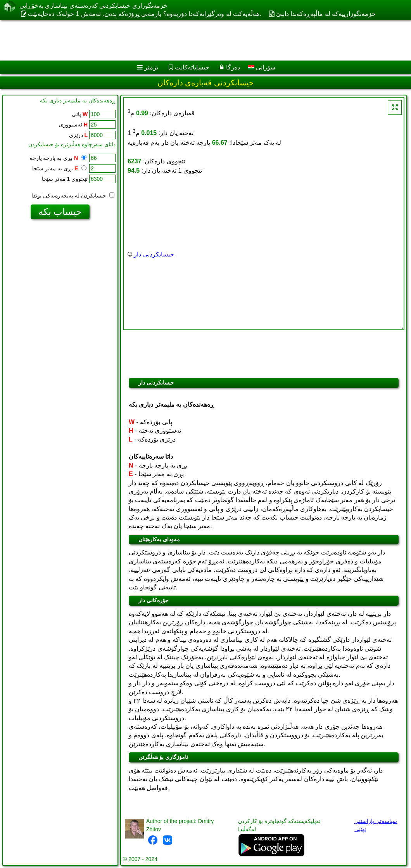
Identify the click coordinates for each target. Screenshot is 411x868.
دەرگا (233, 67)
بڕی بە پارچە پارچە (58, 158)
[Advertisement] (198, 40)
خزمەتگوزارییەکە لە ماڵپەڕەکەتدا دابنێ (326, 14)
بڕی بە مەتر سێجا (59, 168)
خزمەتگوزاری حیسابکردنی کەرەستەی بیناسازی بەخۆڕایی (93, 6)
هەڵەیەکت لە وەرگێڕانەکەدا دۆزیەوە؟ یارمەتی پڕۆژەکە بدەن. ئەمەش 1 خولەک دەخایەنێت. (144, 14)
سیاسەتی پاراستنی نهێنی (376, 825)
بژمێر (151, 67)
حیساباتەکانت (192, 67)
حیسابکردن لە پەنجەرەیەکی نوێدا (73, 196)
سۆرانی (262, 67)
